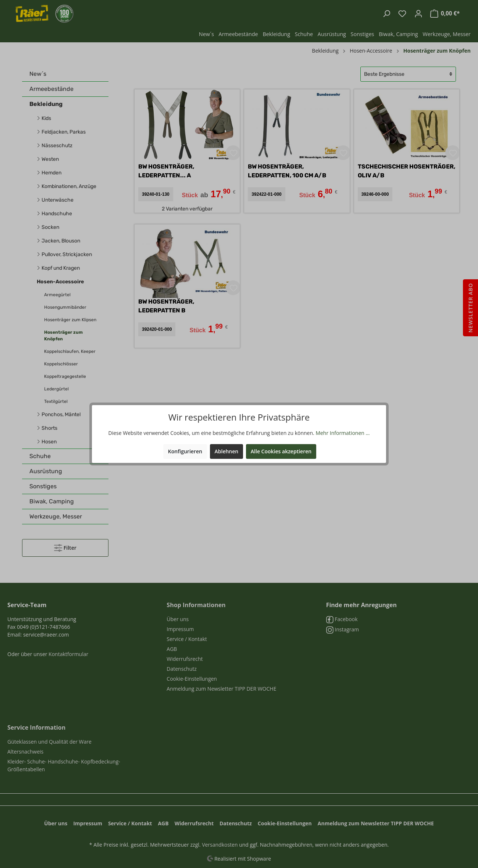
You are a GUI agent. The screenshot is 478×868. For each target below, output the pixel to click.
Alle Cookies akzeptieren (281, 451)
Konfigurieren (185, 451)
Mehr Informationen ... (343, 433)
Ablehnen (227, 451)
